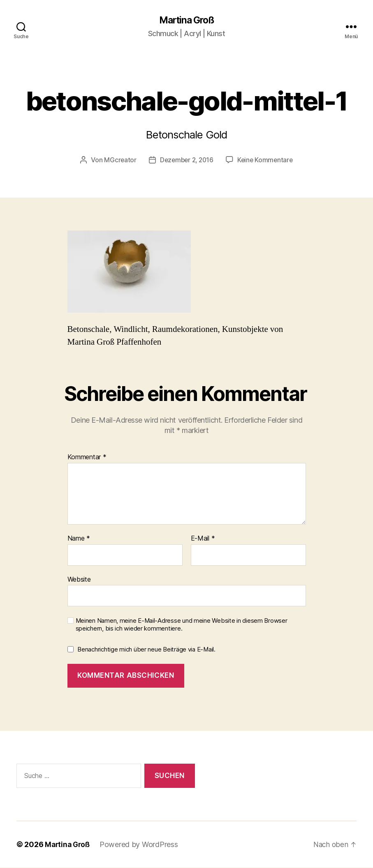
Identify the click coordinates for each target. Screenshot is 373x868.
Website (79, 580)
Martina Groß (186, 21)
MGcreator (118, 160)
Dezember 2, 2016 (186, 160)
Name (79, 539)
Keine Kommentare (267, 160)
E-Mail (203, 539)
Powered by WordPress (141, 845)
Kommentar (87, 458)
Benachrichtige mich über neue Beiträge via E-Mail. (146, 650)
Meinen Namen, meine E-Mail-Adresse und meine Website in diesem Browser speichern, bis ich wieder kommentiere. (182, 625)
